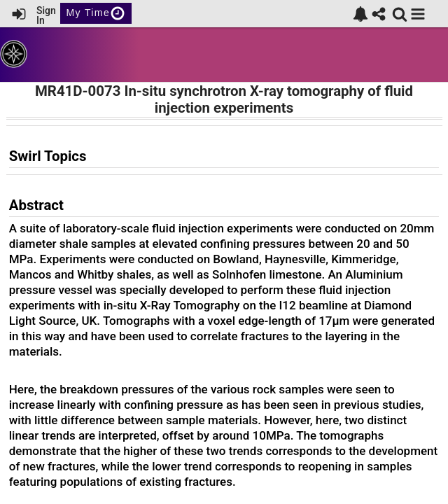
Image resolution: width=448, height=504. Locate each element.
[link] (360, 14)
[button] (418, 14)
